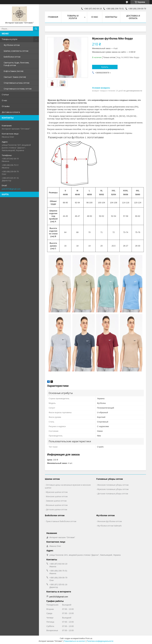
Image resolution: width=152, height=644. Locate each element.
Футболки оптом (12, 45)
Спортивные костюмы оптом (18, 89)
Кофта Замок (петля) (13, 71)
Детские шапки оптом (57, 509)
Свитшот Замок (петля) (15, 77)
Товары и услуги (10, 39)
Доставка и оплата (11, 112)
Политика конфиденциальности (100, 641)
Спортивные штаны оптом (17, 83)
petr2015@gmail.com (11, 189)
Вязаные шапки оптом (57, 505)
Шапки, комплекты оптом (16, 51)
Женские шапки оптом (57, 496)
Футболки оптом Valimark (109, 526)
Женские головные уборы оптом (113, 485)
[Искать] (36, 29)
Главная (53, 17)
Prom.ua (89, 638)
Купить (105, 67)
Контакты (111, 17)
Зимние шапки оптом (56, 501)
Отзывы (6, 106)
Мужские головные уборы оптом (113, 489)
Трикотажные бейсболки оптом (61, 521)
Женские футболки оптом (110, 521)
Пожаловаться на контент (75, 641)
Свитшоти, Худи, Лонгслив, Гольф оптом (16, 64)
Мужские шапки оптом (57, 492)
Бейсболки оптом (12, 57)
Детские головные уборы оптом (113, 494)
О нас (4, 100)
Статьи (5, 95)
